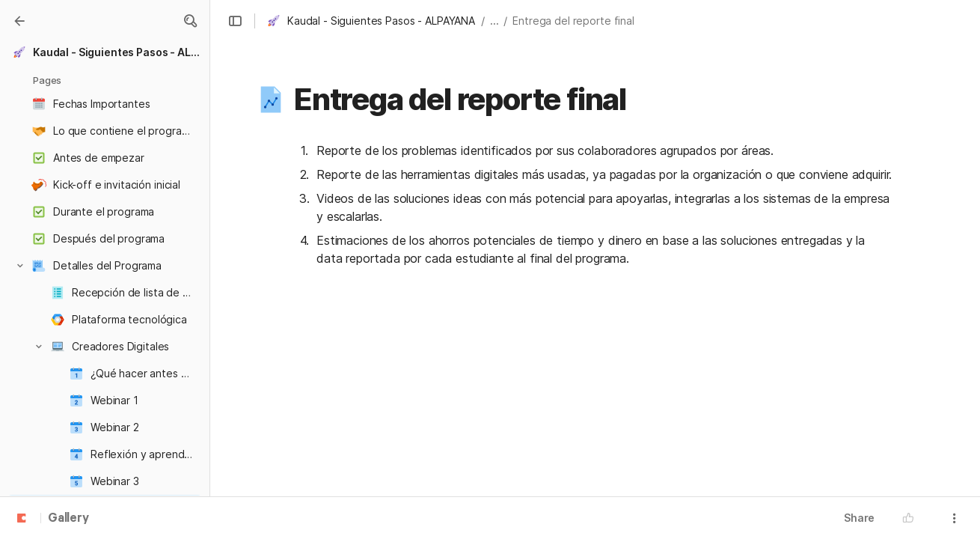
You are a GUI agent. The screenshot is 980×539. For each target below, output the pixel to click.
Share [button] (859, 518)
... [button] (494, 21)
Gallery (68, 519)
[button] (190, 21)
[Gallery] (19, 21)
